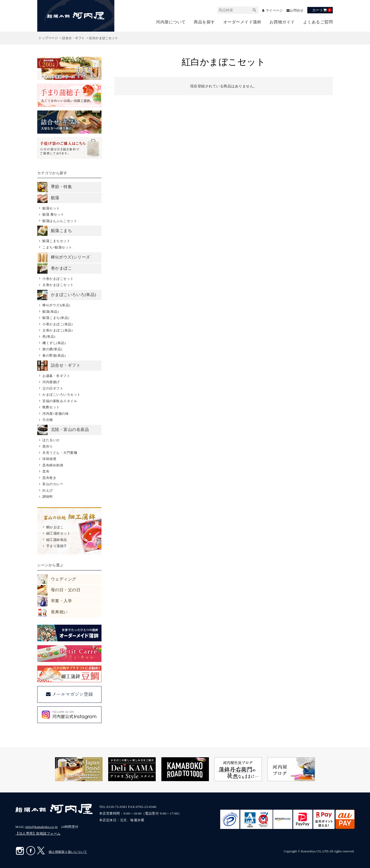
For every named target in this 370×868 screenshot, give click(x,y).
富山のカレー (53, 484)
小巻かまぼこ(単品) (58, 324)
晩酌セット (51, 407)
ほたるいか (51, 440)
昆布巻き (49, 478)
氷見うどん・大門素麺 (60, 453)
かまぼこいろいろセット (62, 395)
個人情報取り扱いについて (68, 852)
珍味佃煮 (49, 459)
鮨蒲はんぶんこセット (60, 221)
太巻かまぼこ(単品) (58, 330)
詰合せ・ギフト (73, 38)
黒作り (48, 446)
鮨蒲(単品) (51, 312)
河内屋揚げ (51, 382)
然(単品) (49, 336)
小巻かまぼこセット (58, 279)
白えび (48, 490)
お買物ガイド (282, 22)
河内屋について (171, 22)
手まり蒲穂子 (57, 546)
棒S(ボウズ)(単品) (56, 305)
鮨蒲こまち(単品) (56, 318)
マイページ (272, 10)
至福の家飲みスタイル (60, 401)
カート (322, 10)
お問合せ (296, 10)
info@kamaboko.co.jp (41, 827)
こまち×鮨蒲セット (57, 247)
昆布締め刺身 (53, 465)
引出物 (48, 420)
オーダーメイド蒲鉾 (242, 22)
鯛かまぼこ (55, 527)
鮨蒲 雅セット (53, 214)
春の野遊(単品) (54, 355)
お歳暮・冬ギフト (56, 376)
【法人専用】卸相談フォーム (38, 833)
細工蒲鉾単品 (57, 540)
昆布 (46, 471)
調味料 (48, 497)
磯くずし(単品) (54, 343)
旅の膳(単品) (52, 349)
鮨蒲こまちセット (56, 241)
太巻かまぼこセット (58, 285)
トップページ (48, 38)
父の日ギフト (53, 388)
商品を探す (204, 22)
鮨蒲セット (51, 208)
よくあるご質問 (318, 22)
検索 (251, 10)
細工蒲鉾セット (58, 533)
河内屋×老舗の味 (55, 414)
